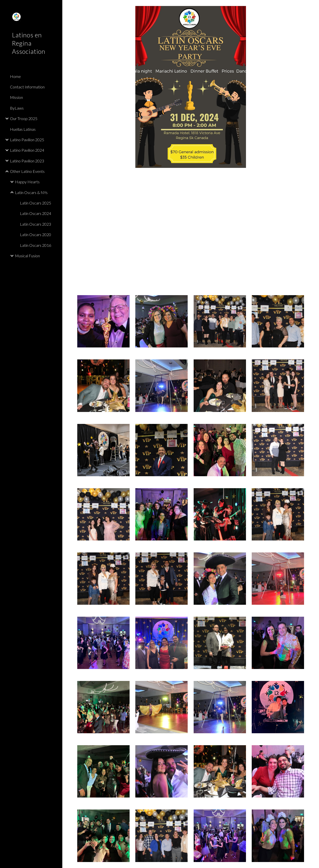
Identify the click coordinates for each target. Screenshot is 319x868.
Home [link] (15, 76)
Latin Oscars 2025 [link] (36, 203)
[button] (313, 7)
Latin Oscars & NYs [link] (31, 192)
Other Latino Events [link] (27, 171)
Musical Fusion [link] (27, 256)
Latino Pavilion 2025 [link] (27, 140)
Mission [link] (16, 97)
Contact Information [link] (27, 87)
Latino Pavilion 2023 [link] (27, 161)
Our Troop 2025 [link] (24, 118)
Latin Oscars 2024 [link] (36, 213)
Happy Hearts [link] (27, 182)
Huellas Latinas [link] (23, 129)
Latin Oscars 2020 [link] (36, 234)
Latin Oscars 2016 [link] (36, 245)
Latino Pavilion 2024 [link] (27, 150)
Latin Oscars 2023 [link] (36, 224)
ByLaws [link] (17, 108)
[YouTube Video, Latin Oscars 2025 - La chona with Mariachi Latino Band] (191, 232)
